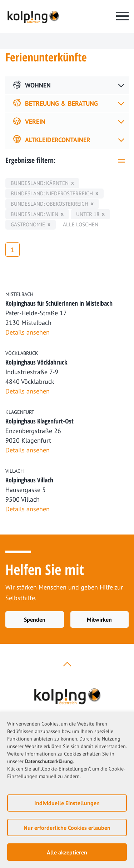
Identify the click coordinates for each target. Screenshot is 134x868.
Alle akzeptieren (67, 852)
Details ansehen (28, 332)
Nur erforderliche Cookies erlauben (67, 828)
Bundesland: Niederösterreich (52, 193)
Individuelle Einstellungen (67, 803)
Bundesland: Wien (34, 214)
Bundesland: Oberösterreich (49, 204)
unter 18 (88, 214)
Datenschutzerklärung (49, 761)
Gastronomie (28, 224)
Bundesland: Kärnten (40, 183)
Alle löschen (81, 224)
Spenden (35, 619)
